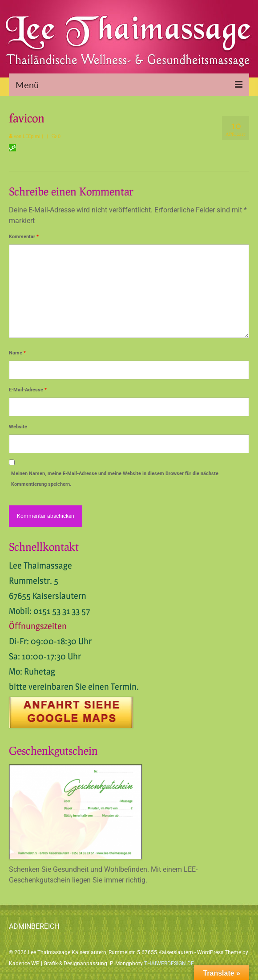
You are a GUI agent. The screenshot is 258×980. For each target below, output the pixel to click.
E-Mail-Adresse (28, 390)
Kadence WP (24, 964)
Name (17, 353)
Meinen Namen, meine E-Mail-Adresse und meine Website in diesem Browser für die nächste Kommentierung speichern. (115, 479)
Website (18, 427)
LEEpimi (32, 136)
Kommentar (24, 237)
